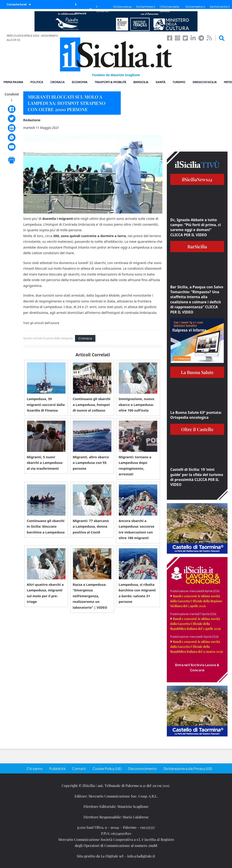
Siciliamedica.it (195, 7)
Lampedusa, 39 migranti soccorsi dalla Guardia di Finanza (46, 404)
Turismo (179, 82)
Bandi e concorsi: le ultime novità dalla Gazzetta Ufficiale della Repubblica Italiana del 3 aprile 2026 (195, 624)
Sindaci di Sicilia (205, 82)
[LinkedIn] (12, 128)
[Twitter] (12, 119)
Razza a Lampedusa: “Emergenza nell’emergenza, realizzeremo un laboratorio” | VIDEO (90, 596)
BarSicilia (141, 82)
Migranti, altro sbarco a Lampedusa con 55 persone (91, 463)
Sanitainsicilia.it (220, 7)
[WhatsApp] (12, 137)
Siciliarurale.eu (122, 7)
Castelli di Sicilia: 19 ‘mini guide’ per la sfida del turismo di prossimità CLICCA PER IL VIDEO (197, 477)
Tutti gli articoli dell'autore (41, 323)
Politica (37, 82)
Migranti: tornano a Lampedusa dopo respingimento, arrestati (135, 466)
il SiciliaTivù (102, 9)
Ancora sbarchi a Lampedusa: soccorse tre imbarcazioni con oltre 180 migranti (136, 529)
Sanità (161, 82)
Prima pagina (13, 82)
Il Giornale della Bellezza (169, 9)
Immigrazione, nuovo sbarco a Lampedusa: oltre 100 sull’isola (136, 404)
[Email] (12, 147)
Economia (80, 82)
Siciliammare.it (146, 7)
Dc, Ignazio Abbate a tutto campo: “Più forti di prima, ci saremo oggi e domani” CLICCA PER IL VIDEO (195, 227)
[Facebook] (12, 109)
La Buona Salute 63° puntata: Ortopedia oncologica (196, 415)
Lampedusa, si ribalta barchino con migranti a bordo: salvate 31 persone (137, 593)
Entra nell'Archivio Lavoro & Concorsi (197, 668)
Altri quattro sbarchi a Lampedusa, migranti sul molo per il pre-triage (45, 593)
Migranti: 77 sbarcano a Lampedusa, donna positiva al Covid (91, 526)
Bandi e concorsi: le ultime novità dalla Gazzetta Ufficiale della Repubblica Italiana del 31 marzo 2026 (197, 647)
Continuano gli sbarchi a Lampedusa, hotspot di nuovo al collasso (92, 404)
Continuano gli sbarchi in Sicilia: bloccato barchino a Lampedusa (46, 526)
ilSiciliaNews (197, 179)
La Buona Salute (197, 372)
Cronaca (58, 82)
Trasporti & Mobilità (111, 82)
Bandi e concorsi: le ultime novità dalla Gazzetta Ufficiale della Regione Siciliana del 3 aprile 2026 (196, 601)
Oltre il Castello (197, 429)
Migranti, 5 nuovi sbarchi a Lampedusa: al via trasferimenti (45, 463)
